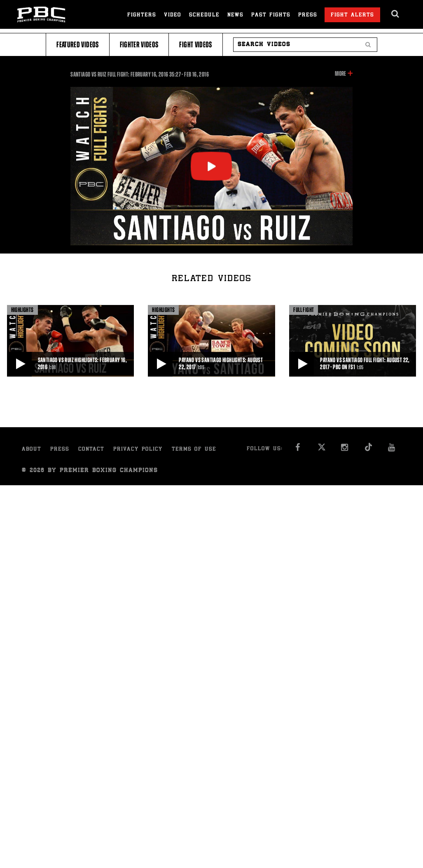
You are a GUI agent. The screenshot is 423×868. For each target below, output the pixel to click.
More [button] (340, 74)
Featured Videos (77, 45)
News (235, 15)
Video (173, 15)
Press (308, 15)
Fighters (142, 15)
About (32, 450)
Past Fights (271, 15)
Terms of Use (194, 450)
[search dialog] (396, 14)
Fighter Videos (139, 45)
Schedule (204, 15)
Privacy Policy (138, 450)
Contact (91, 450)
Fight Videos (195, 45)
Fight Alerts (352, 15)
